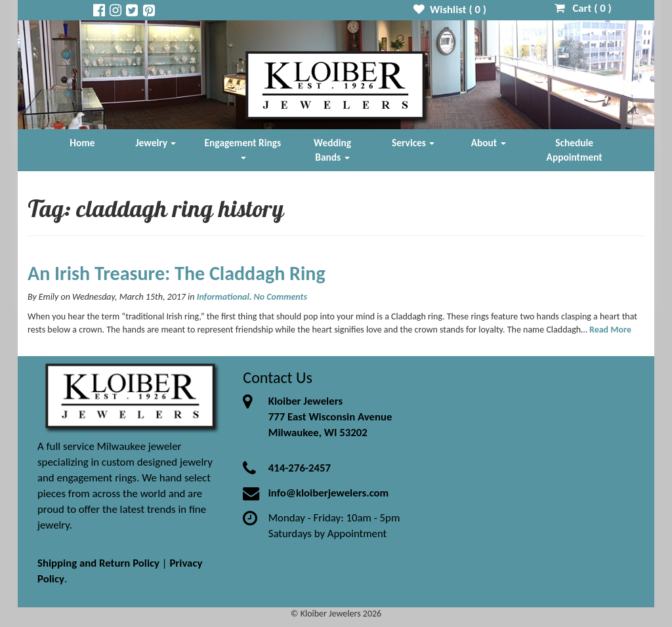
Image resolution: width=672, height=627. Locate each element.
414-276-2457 (300, 468)
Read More (610, 330)
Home (82, 143)
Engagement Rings (243, 148)
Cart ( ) (583, 8)
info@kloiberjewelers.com (329, 493)
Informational (223, 297)
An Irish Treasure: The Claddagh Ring (177, 273)
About (489, 143)
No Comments (281, 297)
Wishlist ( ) (450, 10)
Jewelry (156, 143)
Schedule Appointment (575, 150)
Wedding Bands (332, 150)
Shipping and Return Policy (98, 563)
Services (413, 143)
